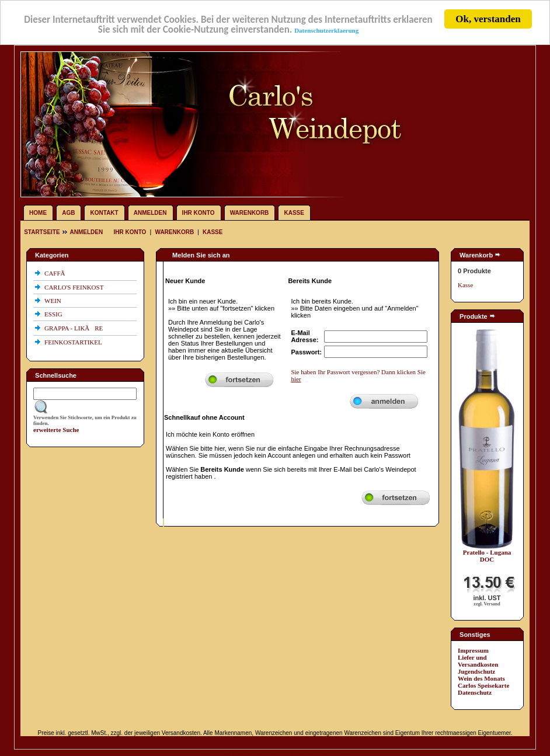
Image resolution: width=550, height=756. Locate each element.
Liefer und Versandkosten (478, 661)
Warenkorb (250, 213)
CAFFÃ (57, 273)
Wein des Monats (481, 678)
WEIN (53, 301)
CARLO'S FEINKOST (75, 287)
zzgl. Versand (487, 604)
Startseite (43, 232)
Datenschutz (475, 692)
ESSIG (54, 314)
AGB (68, 213)
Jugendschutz (476, 671)
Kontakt (105, 213)
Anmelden (150, 213)
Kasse (294, 213)
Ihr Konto (199, 213)
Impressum (473, 650)
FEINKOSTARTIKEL (74, 342)
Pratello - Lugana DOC (487, 556)
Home (38, 213)
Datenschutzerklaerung (326, 30)
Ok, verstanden (488, 19)
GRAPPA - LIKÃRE (74, 328)
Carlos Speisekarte (483, 685)
